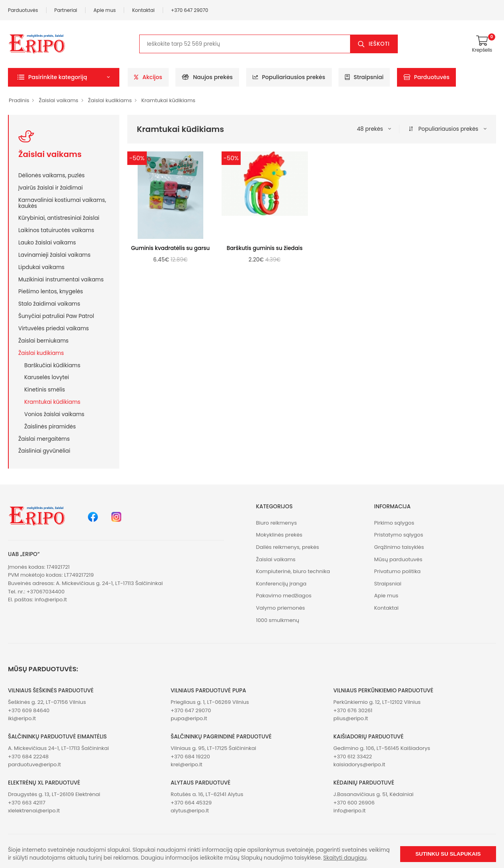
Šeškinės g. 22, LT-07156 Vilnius (47, 702)
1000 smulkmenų (278, 620)
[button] (64, 77)
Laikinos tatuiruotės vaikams (56, 230)
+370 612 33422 (353, 757)
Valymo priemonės (281, 608)
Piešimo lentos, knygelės (51, 291)
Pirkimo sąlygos (394, 523)
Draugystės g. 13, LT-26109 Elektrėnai (54, 794)
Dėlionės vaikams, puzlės (52, 175)
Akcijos (148, 77)
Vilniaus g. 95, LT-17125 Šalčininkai (213, 748)
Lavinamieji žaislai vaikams (54, 255)
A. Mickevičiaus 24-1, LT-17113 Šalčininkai (58, 748)
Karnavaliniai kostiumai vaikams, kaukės (62, 203)
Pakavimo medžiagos (284, 596)
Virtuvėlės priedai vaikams (54, 328)
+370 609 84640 (29, 710)
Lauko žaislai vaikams (47, 242)
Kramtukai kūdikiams (168, 100)
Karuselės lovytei (47, 377)
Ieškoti (379, 44)
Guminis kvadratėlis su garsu (170, 248)
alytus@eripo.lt (190, 811)
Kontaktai (143, 10)
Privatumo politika (398, 571)
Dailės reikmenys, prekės (288, 547)
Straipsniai (364, 77)
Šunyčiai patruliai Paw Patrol (56, 316)
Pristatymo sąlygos (399, 535)
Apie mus (105, 10)
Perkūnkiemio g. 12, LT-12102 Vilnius (377, 702)
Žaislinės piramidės (50, 426)
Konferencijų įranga (281, 584)
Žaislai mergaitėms (44, 439)
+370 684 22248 (28, 757)
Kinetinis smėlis (45, 389)
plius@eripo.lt (351, 718)
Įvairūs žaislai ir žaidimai (51, 188)
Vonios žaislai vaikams (54, 414)
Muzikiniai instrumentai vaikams (61, 279)
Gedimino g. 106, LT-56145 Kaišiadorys (382, 748)
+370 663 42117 (27, 803)
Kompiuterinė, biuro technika (293, 571)
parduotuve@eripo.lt (34, 764)
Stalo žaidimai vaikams (49, 304)
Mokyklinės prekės (279, 535)
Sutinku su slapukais (448, 854)
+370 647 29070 (190, 10)
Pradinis (19, 100)
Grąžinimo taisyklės (399, 547)
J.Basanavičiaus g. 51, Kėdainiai (374, 794)
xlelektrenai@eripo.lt (34, 811)
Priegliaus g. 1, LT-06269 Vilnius (210, 702)
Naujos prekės (207, 77)
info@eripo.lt (51, 600)
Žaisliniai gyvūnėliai (44, 451)
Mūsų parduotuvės (398, 559)
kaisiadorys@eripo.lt (359, 764)
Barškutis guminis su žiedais (265, 248)
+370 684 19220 (190, 757)
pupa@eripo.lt (189, 718)
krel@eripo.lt (187, 764)
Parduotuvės (23, 10)
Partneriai (66, 10)
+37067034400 (46, 592)
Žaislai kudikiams (110, 100)
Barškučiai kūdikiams (52, 365)
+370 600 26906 (354, 803)
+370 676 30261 (353, 710)
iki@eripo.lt (22, 718)
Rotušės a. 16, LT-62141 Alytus (207, 794)
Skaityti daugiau (345, 858)
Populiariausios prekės (289, 77)
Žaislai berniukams (43, 341)
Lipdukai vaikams (41, 267)
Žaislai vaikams (58, 100)
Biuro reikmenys (277, 523)
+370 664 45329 (191, 803)
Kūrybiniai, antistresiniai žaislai (59, 218)
